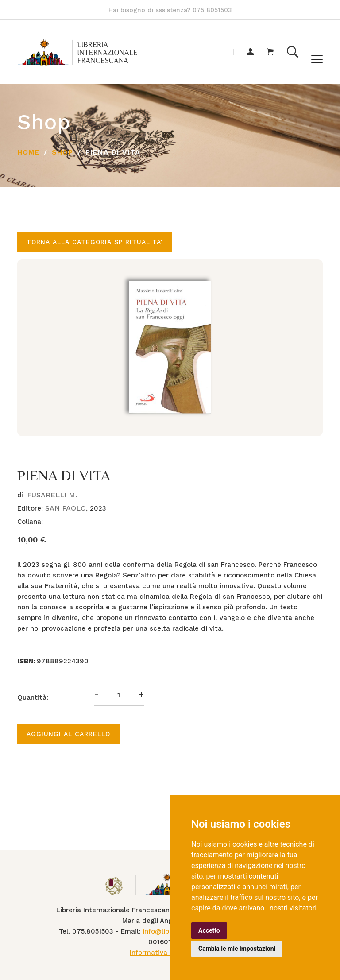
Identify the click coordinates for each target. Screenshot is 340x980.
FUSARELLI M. (52, 495)
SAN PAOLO (66, 508)
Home (28, 152)
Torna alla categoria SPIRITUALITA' (95, 242)
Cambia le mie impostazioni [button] (237, 949)
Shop (62, 152)
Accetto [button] (209, 930)
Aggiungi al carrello (68, 734)
